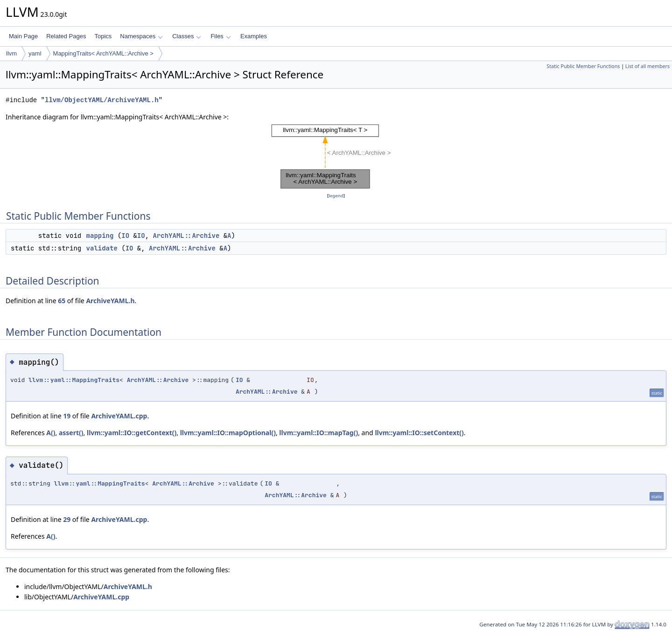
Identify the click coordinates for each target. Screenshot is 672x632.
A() (51, 433)
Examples (254, 36)
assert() (71, 433)
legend (336, 196)
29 (67, 519)
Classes (187, 36)
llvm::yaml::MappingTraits (74, 380)
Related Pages (66, 36)
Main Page (23, 36)
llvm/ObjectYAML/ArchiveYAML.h (102, 100)
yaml (35, 53)
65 (62, 301)
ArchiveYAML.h (110, 301)
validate (102, 248)
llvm (11, 53)
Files (220, 36)
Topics (103, 36)
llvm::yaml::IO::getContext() (132, 433)
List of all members (647, 66)
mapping (100, 236)
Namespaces (141, 36)
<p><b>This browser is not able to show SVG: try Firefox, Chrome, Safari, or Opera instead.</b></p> (336, 156)
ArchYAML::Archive (186, 236)
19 (67, 416)
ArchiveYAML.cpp (119, 416)
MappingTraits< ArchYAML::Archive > (103, 53)
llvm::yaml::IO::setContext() (419, 433)
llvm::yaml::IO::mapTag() (318, 433)
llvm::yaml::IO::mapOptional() (228, 433)
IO (125, 236)
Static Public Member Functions (583, 66)
